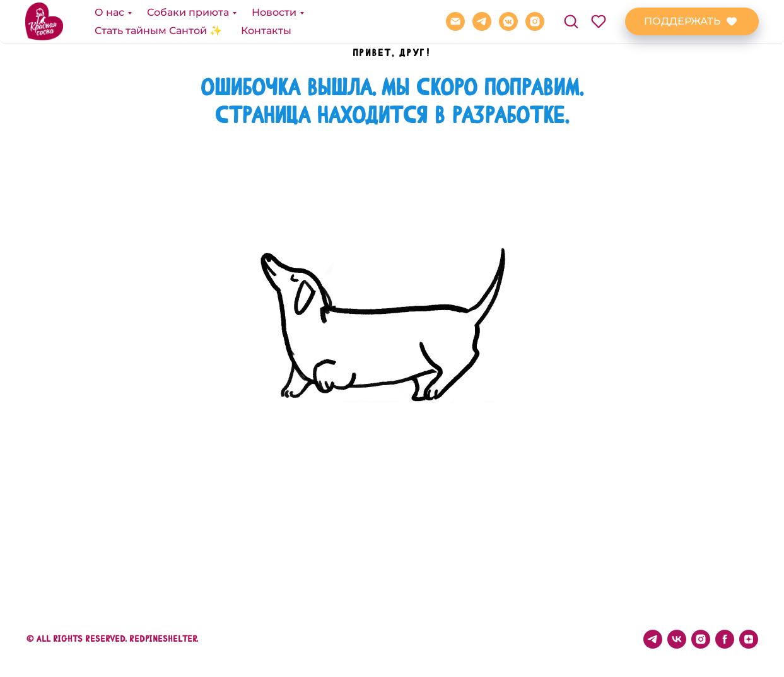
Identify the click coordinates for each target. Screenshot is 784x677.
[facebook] (725, 639)
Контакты (266, 31)
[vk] (677, 639)
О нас (109, 12)
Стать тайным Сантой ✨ (158, 31)
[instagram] (535, 21)
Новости (274, 12)
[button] (571, 21)
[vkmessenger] (508, 21)
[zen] (749, 639)
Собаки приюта (188, 12)
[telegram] (482, 21)
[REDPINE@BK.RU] (455, 21)
